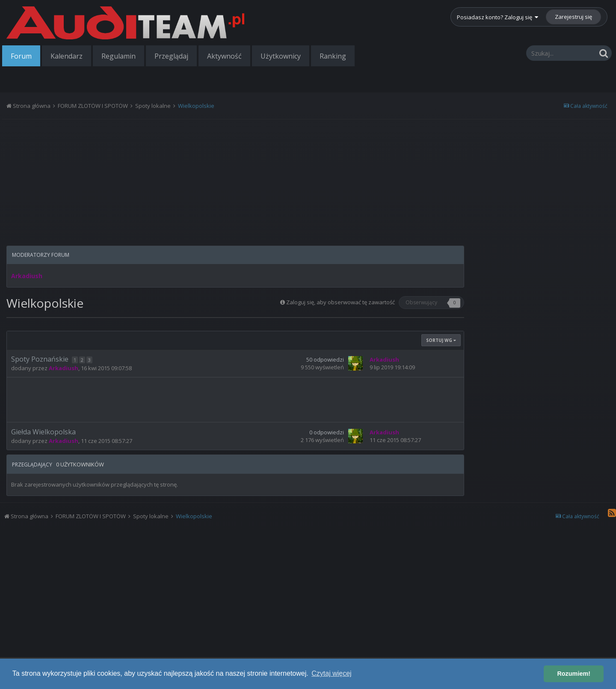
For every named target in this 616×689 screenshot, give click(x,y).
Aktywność (224, 56)
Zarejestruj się (573, 17)
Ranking (333, 56)
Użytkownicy (281, 56)
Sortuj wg (441, 340)
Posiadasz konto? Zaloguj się (498, 17)
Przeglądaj (171, 56)
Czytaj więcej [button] (331, 673)
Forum (21, 56)
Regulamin (118, 56)
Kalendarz (67, 56)
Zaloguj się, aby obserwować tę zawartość (341, 302)
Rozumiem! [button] (574, 674)
